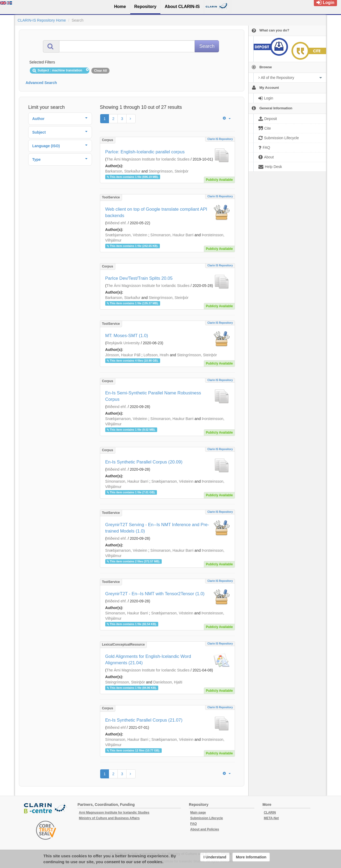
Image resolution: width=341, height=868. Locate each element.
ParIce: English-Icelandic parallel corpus (145, 152)
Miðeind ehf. (116, 223)
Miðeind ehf (116, 727)
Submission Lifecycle (207, 818)
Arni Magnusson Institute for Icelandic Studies (114, 813)
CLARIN (270, 813)
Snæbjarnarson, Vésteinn (126, 235)
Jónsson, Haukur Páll (123, 355)
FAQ (194, 824)
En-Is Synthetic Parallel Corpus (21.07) (144, 720)
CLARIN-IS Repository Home (42, 20)
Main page (198, 813)
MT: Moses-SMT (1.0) (127, 336)
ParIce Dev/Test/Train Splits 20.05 (139, 278)
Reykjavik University (123, 343)
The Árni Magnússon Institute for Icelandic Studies (148, 159)
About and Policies (205, 829)
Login (325, 3)
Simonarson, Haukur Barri (127, 613)
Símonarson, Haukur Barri (172, 235)
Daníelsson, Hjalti (168, 682)
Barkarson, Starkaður (123, 171)
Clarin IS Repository (220, 139)
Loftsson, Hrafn (156, 355)
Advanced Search (41, 83)
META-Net (271, 818)
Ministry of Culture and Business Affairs (109, 818)
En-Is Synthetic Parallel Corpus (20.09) (144, 462)
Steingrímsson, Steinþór (169, 171)
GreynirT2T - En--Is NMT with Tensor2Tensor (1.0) (155, 594)
